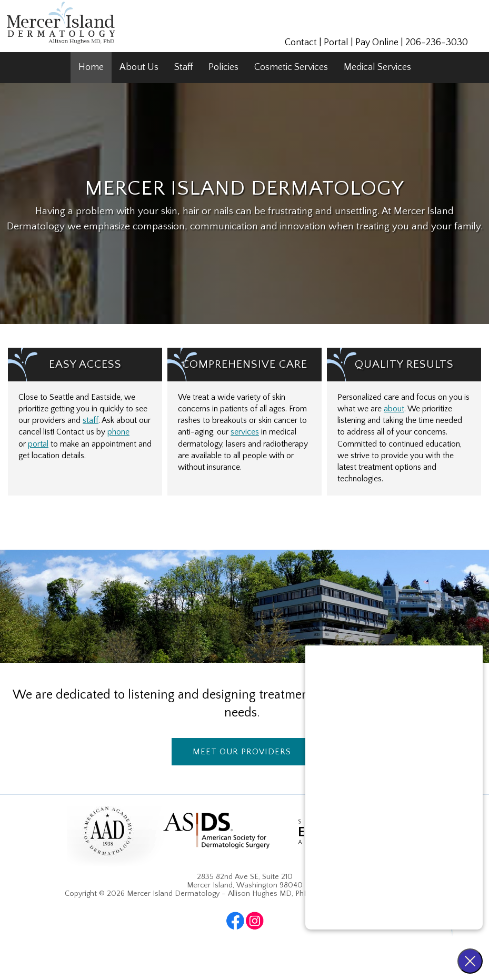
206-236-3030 (437, 43)
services (245, 432)
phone (118, 432)
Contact (301, 43)
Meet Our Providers (242, 752)
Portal (336, 43)
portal (38, 444)
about (394, 409)
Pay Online (377, 43)
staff (91, 421)
